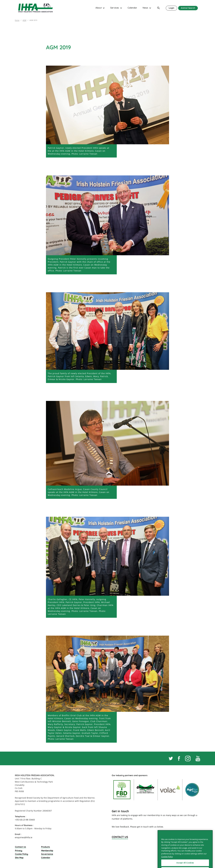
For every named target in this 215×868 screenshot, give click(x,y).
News (145, 8)
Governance (47, 854)
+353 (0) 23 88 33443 (25, 820)
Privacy (19, 850)
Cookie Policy (22, 854)
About (99, 8)
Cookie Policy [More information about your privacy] (167, 864)
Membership (47, 850)
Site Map (19, 858)
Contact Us (20, 847)
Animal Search (188, 8)
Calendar (132, 8)
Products (46, 847)
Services (115, 8)
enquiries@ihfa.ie (24, 837)
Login (171, 8)
